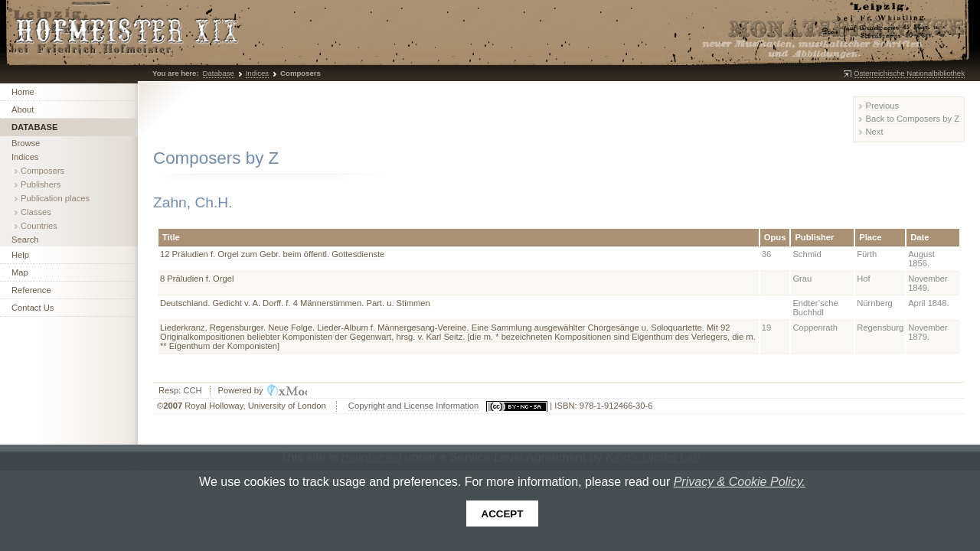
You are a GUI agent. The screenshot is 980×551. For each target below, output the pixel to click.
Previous (883, 106)
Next (875, 132)
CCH (192, 390)
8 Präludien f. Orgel (197, 279)
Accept (503, 514)
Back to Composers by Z (913, 119)
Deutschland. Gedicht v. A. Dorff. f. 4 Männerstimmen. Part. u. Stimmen (295, 303)
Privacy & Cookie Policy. (740, 482)
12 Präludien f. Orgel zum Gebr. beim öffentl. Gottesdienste (272, 254)
